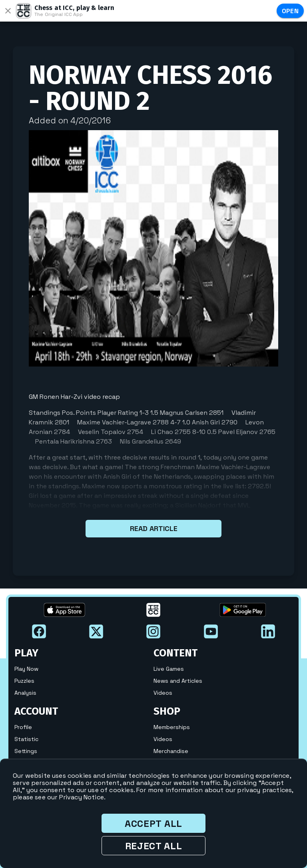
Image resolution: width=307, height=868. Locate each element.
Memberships (172, 727)
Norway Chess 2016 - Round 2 (151, 88)
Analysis (25, 693)
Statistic (26, 739)
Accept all (153, 823)
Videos (163, 693)
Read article (153, 529)
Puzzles (24, 681)
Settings (26, 751)
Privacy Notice (82, 797)
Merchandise (171, 751)
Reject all (154, 846)
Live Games (169, 669)
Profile (23, 727)
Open (290, 11)
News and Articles (178, 681)
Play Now (26, 669)
